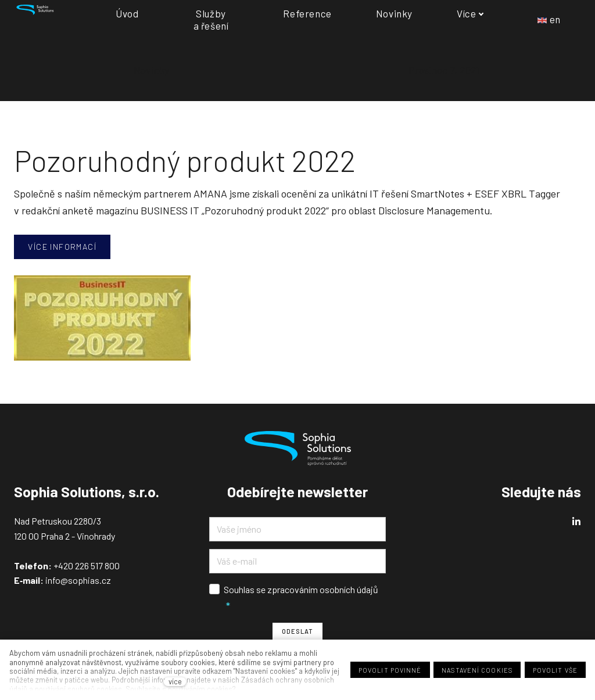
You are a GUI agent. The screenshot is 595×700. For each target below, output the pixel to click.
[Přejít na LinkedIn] (576, 522)
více (175, 682)
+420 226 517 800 (87, 566)
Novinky (151, 70)
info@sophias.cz (77, 580)
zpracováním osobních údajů (323, 589)
